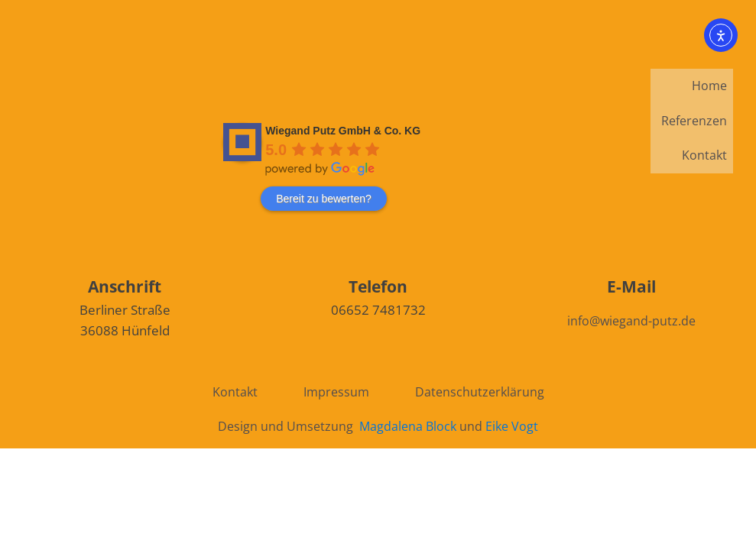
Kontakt (704, 155)
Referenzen (694, 121)
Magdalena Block (408, 426)
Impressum (336, 392)
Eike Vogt (512, 426)
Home (709, 86)
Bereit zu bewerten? (324, 199)
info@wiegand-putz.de (631, 321)
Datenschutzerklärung (480, 392)
